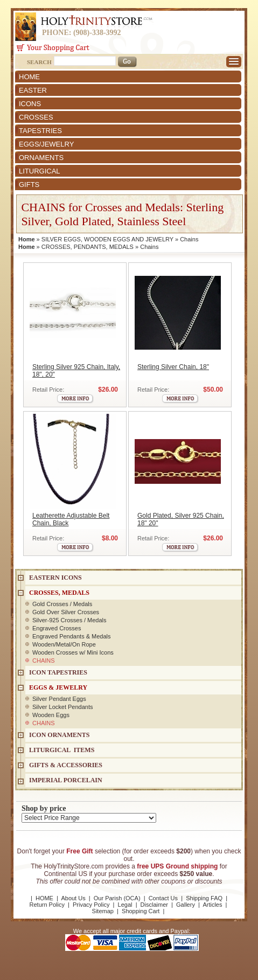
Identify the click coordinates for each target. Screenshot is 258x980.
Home (27, 239)
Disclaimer (154, 905)
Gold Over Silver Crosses (66, 612)
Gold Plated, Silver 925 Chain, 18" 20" (181, 519)
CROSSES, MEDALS (59, 593)
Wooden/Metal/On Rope (64, 644)
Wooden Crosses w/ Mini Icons (73, 652)
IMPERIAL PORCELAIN (66, 780)
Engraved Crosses (57, 628)
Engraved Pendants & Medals (72, 636)
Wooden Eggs (51, 715)
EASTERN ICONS (55, 578)
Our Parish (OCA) (117, 898)
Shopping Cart (141, 911)
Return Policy (47, 905)
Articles (212, 905)
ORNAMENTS (41, 158)
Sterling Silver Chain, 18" (173, 367)
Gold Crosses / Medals (62, 604)
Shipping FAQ (204, 898)
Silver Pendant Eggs (59, 699)
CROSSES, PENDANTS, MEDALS (88, 247)
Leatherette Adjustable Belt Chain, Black (71, 519)
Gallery (186, 905)
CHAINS (44, 661)
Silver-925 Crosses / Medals (69, 620)
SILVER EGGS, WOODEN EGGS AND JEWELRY (107, 239)
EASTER (33, 90)
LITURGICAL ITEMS (62, 750)
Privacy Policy (91, 905)
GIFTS (29, 185)
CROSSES (36, 117)
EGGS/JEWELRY (46, 144)
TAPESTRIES (40, 131)
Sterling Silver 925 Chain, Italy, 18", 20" (76, 371)
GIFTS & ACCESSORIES (66, 765)
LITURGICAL (40, 171)
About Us (73, 898)
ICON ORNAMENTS (59, 735)
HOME (29, 77)
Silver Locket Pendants (63, 707)
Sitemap (103, 911)
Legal (125, 905)
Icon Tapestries (58, 672)
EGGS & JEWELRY (58, 687)
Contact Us (163, 898)
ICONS (30, 104)
